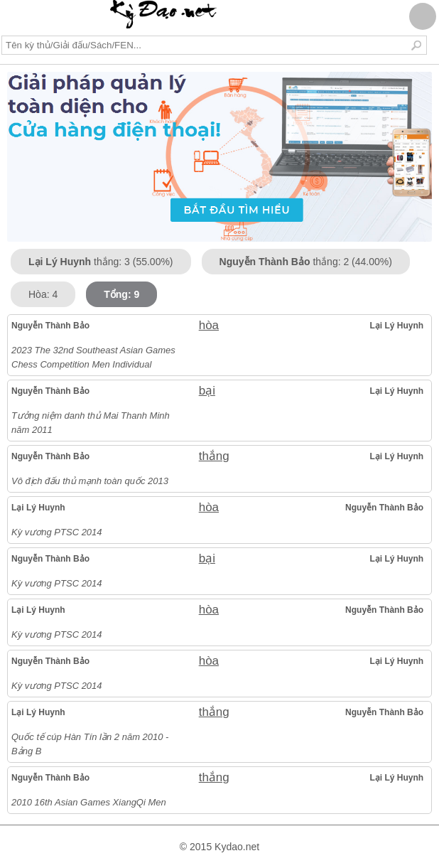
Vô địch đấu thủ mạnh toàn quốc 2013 (90, 481)
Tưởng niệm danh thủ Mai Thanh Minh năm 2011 (91, 423)
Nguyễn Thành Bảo (50, 326)
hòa (209, 325)
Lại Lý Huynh (396, 326)
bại (207, 391)
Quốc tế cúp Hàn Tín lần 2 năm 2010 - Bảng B (90, 744)
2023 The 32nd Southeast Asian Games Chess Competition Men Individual (93, 357)
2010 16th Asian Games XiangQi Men (89, 802)
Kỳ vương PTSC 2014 (57, 532)
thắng (214, 456)
